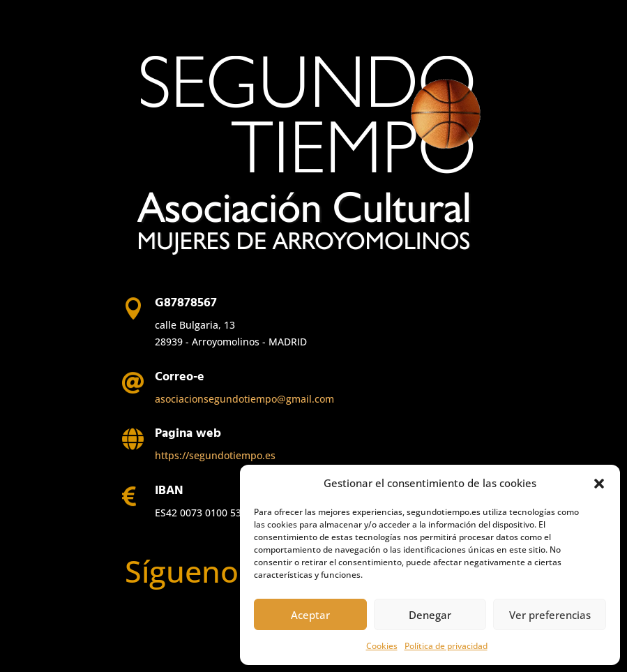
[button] (599, 484)
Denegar (430, 615)
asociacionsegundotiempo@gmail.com (244, 399)
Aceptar (310, 615)
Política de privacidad (446, 646)
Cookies (382, 646)
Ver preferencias (550, 615)
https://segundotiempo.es (215, 455)
